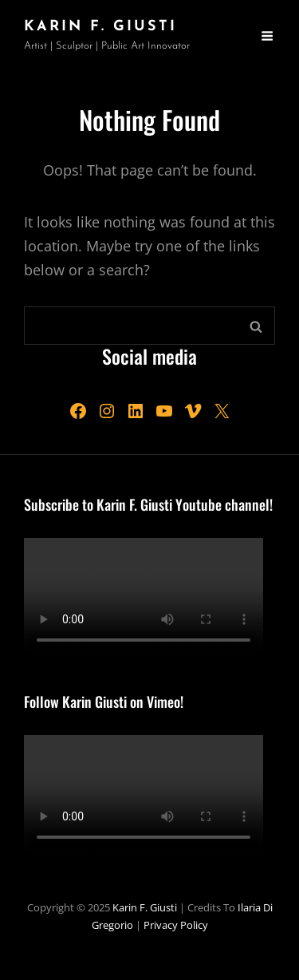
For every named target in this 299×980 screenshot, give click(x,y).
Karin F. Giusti (100, 27)
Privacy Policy (176, 925)
